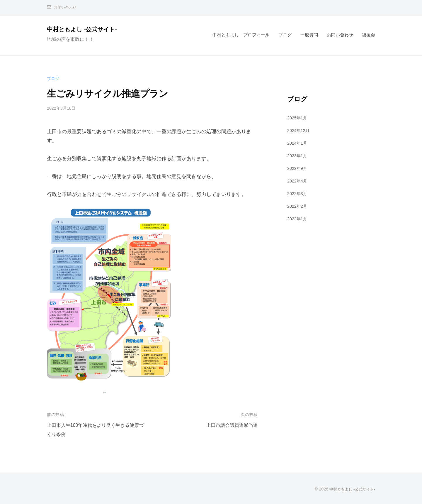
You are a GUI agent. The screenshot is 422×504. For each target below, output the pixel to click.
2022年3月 (298, 193)
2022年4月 (298, 181)
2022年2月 (298, 206)
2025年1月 (298, 118)
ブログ (285, 35)
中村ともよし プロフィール (241, 35)
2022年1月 (298, 218)
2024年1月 (298, 143)
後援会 (369, 35)
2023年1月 (298, 156)
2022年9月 (298, 168)
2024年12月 (299, 130)
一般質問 (309, 35)
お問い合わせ (66, 7)
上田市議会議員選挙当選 (230, 425)
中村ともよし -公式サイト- (86, 29)
